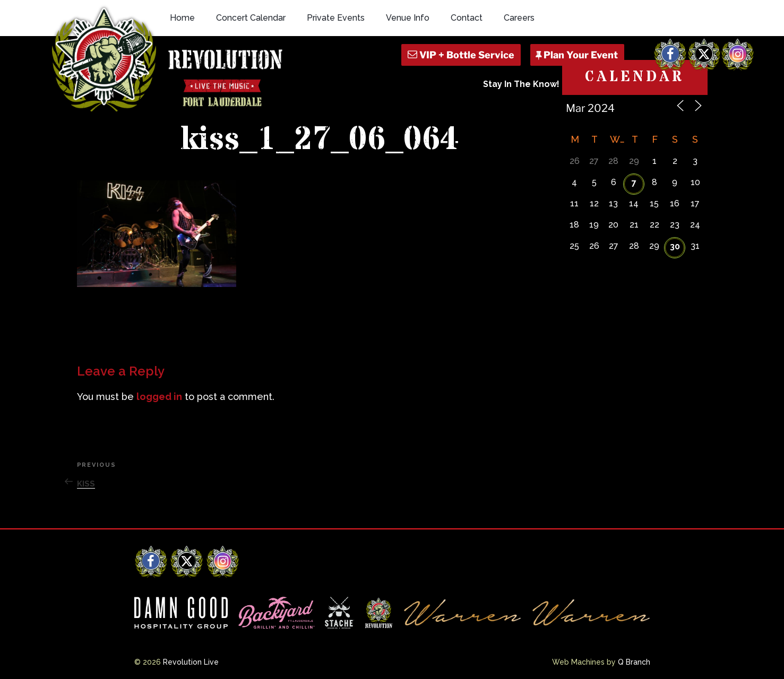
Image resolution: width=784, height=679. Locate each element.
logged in (159, 397)
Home (182, 18)
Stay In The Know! (521, 84)
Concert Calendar (251, 18)
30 (675, 246)
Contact (467, 18)
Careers (519, 18)
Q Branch (634, 662)
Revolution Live (191, 662)
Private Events (336, 18)
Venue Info (408, 18)
